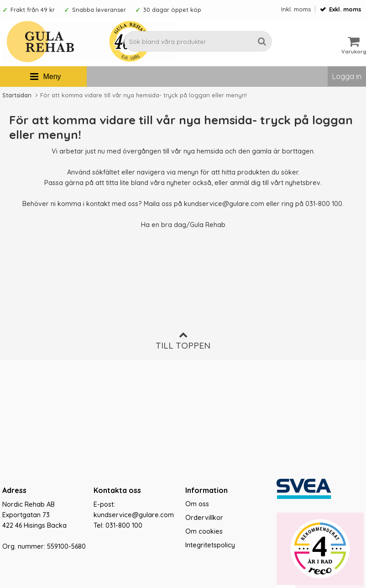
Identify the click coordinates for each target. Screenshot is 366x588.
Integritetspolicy (210, 545)
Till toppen (183, 341)
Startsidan (17, 95)
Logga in (347, 76)
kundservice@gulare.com (224, 204)
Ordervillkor (204, 518)
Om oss (197, 504)
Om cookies (204, 531)
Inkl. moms (296, 9)
